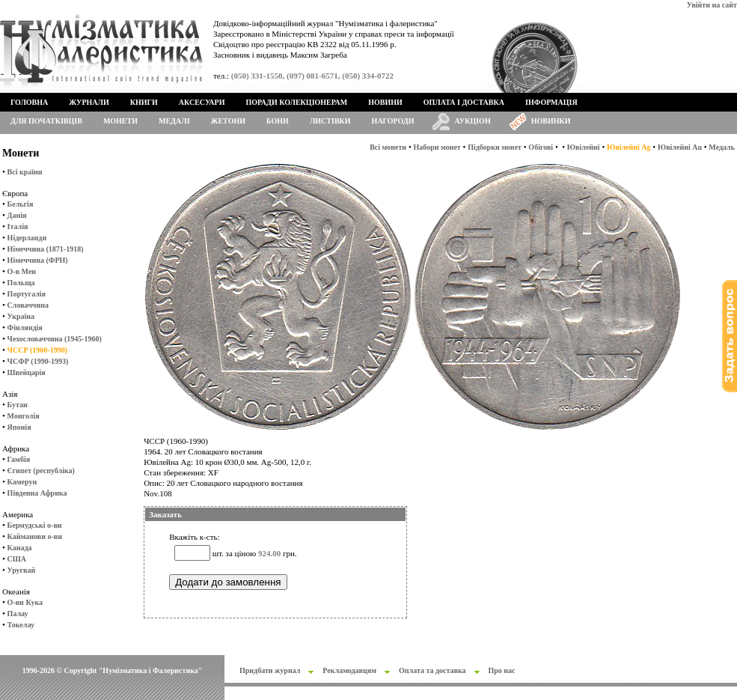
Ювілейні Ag (629, 147)
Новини (385, 102)
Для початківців (46, 121)
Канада (20, 548)
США (17, 559)
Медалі (174, 121)
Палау (18, 614)
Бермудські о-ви (35, 525)
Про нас (502, 670)
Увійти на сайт (712, 5)
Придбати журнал (270, 670)
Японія (19, 427)
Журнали (89, 102)
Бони (278, 121)
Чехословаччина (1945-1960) (55, 339)
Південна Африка (37, 493)
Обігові (541, 147)
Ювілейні (584, 147)
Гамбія (19, 459)
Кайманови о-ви (35, 536)
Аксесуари (202, 102)
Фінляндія (25, 328)
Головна (29, 102)
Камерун (22, 482)
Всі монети (388, 147)
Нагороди (393, 121)
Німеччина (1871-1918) (46, 249)
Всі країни (25, 172)
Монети (120, 121)
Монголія (24, 416)
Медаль (722, 147)
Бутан (18, 405)
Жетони (228, 121)
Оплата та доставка (432, 670)
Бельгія (21, 204)
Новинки (551, 121)
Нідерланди (27, 238)
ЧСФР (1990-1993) (38, 361)
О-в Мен (22, 271)
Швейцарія (27, 372)
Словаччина (28, 305)
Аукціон (473, 121)
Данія (17, 215)
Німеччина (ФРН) (38, 260)
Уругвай (22, 570)
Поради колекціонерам (296, 102)
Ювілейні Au (680, 147)
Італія (18, 226)
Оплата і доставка (464, 102)
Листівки (330, 121)
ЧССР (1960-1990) (37, 350)
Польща (21, 283)
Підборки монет (495, 147)
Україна (21, 316)
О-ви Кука (25, 602)
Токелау (21, 625)
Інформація (551, 102)
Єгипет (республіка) (41, 471)
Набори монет (437, 147)
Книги (144, 102)
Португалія (27, 294)
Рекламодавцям (349, 670)
